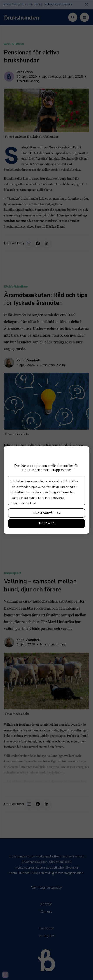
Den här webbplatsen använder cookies (44, 466)
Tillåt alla (46, 523)
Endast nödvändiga (46, 513)
